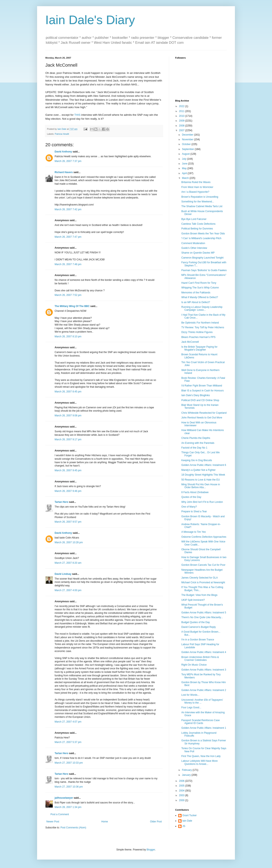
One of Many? (189, 507)
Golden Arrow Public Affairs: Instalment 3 (204, 670)
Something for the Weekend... (198, 202)
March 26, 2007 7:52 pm (68, 295)
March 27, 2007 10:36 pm (69, 787)
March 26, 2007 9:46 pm (68, 491)
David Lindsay (63, 574)
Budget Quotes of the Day (196, 622)
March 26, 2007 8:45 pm (68, 392)
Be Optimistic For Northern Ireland (200, 323)
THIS (77, 115)
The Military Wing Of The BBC (72, 306)
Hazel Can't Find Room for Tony (199, 283)
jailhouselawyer (64, 798)
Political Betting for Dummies (197, 229)
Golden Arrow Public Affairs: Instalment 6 (204, 465)
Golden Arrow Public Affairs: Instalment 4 (204, 652)
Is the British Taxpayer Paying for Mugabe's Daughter (199, 348)
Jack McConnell (190, 342)
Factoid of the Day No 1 (194, 448)
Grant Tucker (189, 815)
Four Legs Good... (191, 707)
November (188, 139)
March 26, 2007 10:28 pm (69, 542)
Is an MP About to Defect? (196, 302)
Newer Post (53, 822)
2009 (182, 121)
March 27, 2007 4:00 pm (68, 590)
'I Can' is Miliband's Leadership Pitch (201, 238)
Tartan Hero (61, 502)
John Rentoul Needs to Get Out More (202, 418)
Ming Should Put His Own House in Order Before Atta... (201, 486)
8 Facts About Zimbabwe (195, 492)
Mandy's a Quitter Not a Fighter (198, 470)
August (186, 154)
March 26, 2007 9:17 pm (68, 439)
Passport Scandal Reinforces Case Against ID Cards (200, 722)
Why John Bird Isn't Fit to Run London (202, 502)
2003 (182, 795)
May (185, 168)
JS (184, 826)
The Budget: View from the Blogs (199, 595)
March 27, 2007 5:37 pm (68, 742)
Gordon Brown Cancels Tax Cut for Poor (203, 565)
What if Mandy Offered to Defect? (200, 297)
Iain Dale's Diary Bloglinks (196, 395)
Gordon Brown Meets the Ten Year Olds (203, 234)
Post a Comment (60, 814)
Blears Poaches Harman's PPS (198, 337)
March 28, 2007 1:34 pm (68, 807)
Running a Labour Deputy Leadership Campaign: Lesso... (202, 308)
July (185, 159)
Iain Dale (187, 821)
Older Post (156, 822)
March (186, 178)
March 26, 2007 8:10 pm (68, 337)
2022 (182, 106)
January (187, 775)
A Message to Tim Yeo (194, 532)
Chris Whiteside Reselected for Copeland (204, 413)
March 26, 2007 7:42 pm (68, 209)
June (185, 164)
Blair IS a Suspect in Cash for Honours (202, 391)
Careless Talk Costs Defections (198, 224)
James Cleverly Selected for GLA (200, 578)
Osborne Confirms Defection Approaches (204, 537)
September (188, 149)
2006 (182, 781)
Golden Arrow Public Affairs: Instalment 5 (204, 613)
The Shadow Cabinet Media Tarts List (202, 206)
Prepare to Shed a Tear (194, 511)
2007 (182, 130)
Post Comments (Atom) (73, 828)
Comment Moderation (193, 243)
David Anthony (63, 152)
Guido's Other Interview (194, 248)
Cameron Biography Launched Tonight (202, 258)
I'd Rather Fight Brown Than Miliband (202, 386)
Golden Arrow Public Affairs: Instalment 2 (204, 690)
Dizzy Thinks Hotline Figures (197, 332)
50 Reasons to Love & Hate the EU (201, 480)
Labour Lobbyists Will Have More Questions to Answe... (199, 762)
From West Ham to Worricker (197, 187)
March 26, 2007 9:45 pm (68, 470)
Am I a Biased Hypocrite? (195, 192)
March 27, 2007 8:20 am (68, 563)
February (187, 770)
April (185, 173)
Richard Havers (64, 172)
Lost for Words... (190, 695)
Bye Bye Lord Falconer (194, 219)
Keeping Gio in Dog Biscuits (197, 460)
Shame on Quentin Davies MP (198, 253)
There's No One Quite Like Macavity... (202, 617)
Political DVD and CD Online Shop (200, 400)
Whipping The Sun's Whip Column (200, 288)
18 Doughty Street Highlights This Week (203, 475)
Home (105, 822)
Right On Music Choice (194, 665)
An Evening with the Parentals (198, 443)
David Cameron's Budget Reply (199, 627)
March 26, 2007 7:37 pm (68, 161)
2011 (182, 111)
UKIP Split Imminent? (193, 600)
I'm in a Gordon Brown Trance (198, 640)
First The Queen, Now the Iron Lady (201, 756)
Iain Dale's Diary (90, 20)
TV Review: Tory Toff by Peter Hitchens (203, 327)
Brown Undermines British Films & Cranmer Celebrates (200, 659)
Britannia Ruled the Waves (196, 182)
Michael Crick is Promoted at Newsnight (203, 582)
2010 (182, 116)
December (188, 135)
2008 (182, 126)
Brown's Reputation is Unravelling (200, 197)
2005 (182, 786)
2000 (182, 800)
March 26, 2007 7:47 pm (68, 237)
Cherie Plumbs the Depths (196, 438)
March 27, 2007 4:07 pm (68, 722)
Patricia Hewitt (62, 134)
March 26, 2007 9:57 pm (68, 522)
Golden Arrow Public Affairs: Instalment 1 (204, 728)
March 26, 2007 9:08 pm (68, 416)
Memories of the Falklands (196, 293)
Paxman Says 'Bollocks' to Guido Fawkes (204, 270)
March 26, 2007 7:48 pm (68, 264)
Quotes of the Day (191, 497)
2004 (182, 791)
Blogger (151, 850)
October (187, 144)
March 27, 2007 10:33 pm (69, 763)
